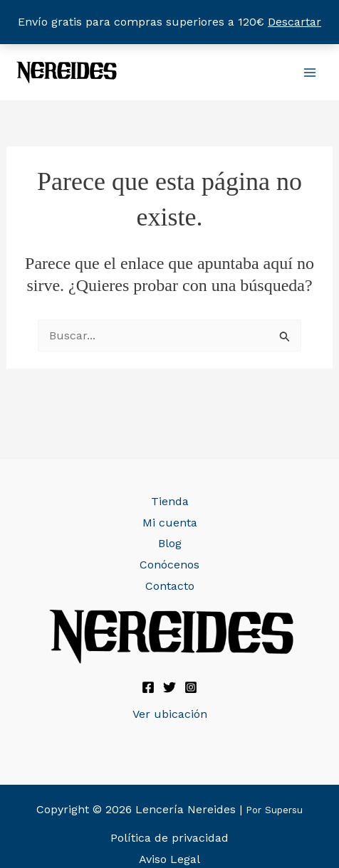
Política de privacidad (169, 838)
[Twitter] (169, 687)
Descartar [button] (294, 22)
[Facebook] (148, 687)
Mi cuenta (170, 523)
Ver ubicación (170, 714)
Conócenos (169, 565)
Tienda (170, 501)
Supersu (284, 810)
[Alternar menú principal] (310, 72)
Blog (170, 543)
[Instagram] (191, 687)
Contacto (170, 586)
